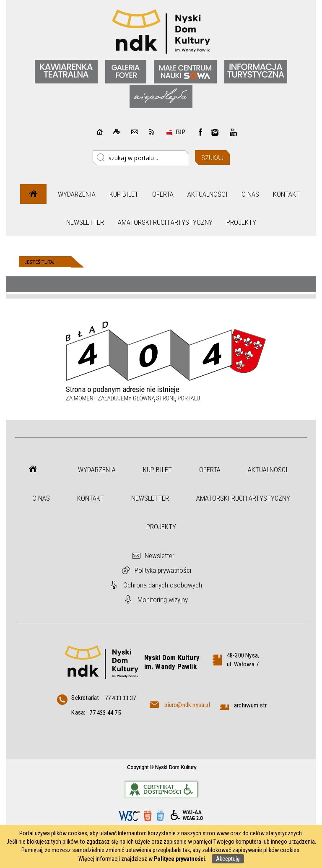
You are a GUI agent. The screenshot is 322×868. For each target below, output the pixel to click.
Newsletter (85, 222)
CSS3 (160, 816)
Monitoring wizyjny (163, 600)
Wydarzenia (77, 194)
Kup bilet (124, 194)
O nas (250, 194)
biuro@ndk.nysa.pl (187, 705)
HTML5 (148, 816)
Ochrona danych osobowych (163, 585)
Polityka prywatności (163, 570)
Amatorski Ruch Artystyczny (165, 222)
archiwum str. (251, 705)
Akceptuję (228, 859)
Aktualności (208, 194)
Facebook (200, 132)
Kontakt (286, 194)
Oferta (163, 194)
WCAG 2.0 (187, 815)
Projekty (241, 222)
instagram (215, 132)
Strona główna (33, 194)
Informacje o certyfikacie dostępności (161, 789)
